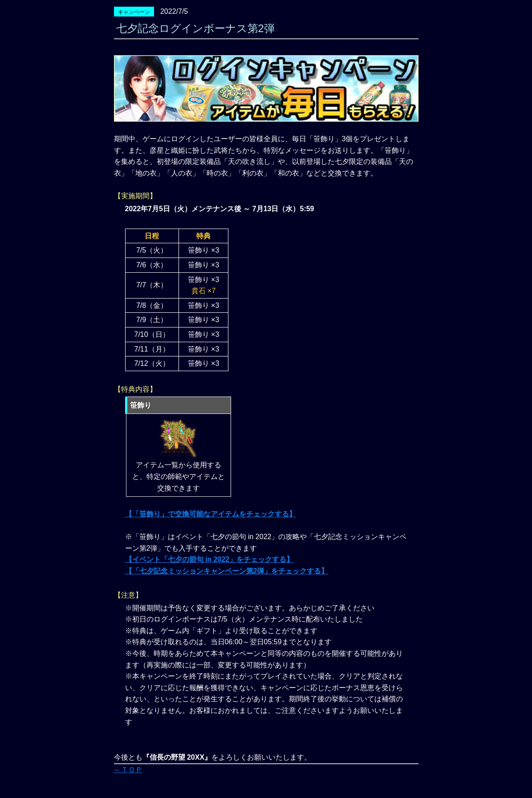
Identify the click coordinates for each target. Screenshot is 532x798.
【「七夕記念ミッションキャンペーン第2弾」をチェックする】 (227, 571)
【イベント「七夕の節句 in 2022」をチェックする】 (209, 559)
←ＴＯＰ (128, 770)
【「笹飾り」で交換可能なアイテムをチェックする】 (211, 514)
